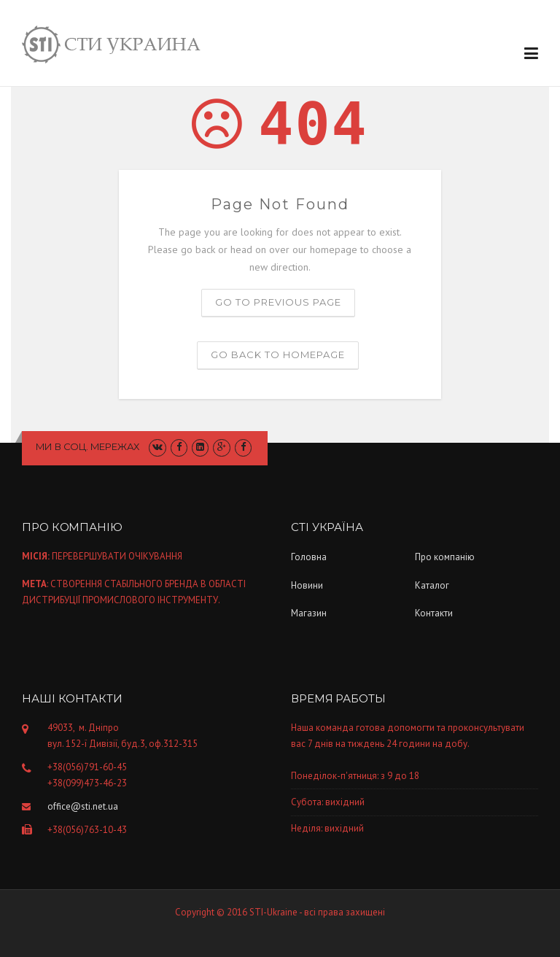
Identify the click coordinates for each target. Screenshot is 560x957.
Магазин (309, 613)
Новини (307, 585)
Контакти (434, 613)
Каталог (432, 585)
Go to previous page (278, 302)
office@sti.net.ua (83, 806)
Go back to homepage (278, 354)
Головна (309, 557)
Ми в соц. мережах (88, 446)
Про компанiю (445, 557)
